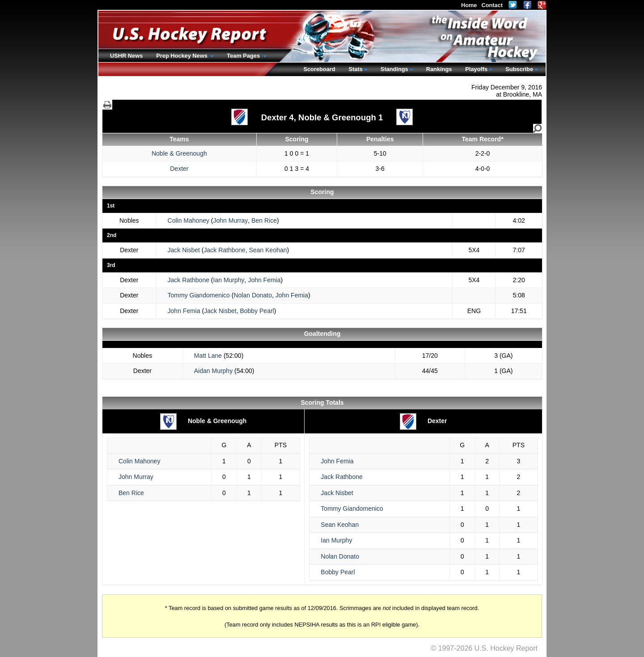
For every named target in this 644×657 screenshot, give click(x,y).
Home (469, 5)
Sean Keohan (268, 250)
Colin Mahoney (189, 220)
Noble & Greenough (179, 153)
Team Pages (244, 56)
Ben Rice (264, 220)
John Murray (231, 220)
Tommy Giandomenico (199, 295)
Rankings (439, 69)
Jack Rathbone (225, 250)
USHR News (126, 56)
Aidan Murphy (213, 371)
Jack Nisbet (184, 250)
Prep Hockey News (182, 56)
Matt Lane (208, 356)
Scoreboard (319, 69)
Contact (492, 5)
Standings (394, 69)
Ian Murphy (229, 280)
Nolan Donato (253, 295)
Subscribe (519, 69)
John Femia (264, 280)
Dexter (179, 169)
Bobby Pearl (257, 311)
